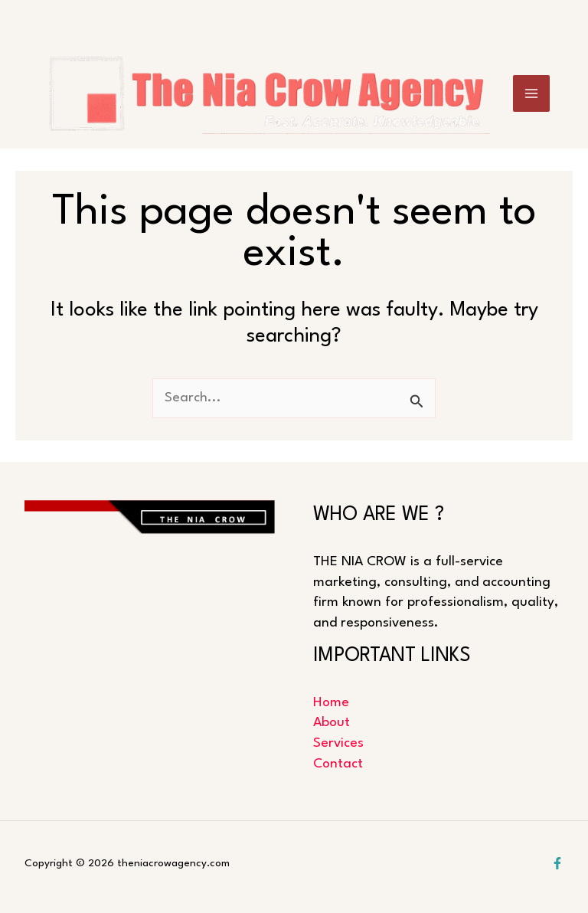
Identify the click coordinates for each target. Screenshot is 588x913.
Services (338, 743)
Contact (338, 764)
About (332, 723)
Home (331, 703)
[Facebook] (557, 863)
